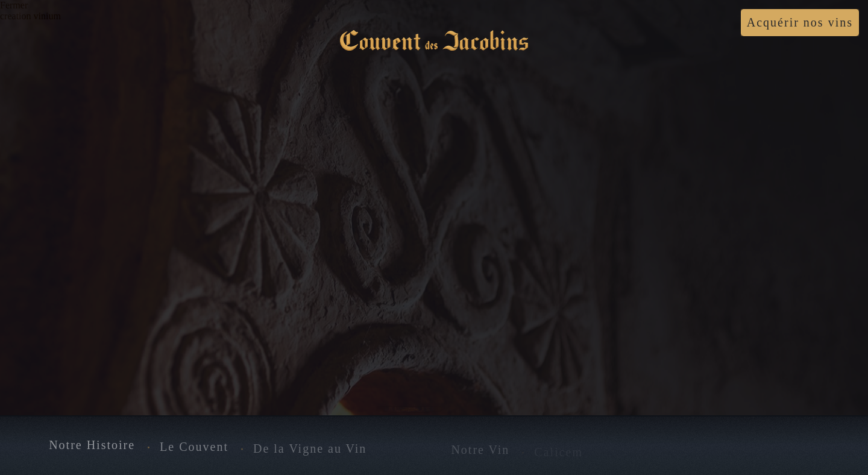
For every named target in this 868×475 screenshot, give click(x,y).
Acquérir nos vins (800, 22)
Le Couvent (194, 447)
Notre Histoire (92, 446)
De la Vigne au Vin (310, 449)
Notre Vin (480, 451)
